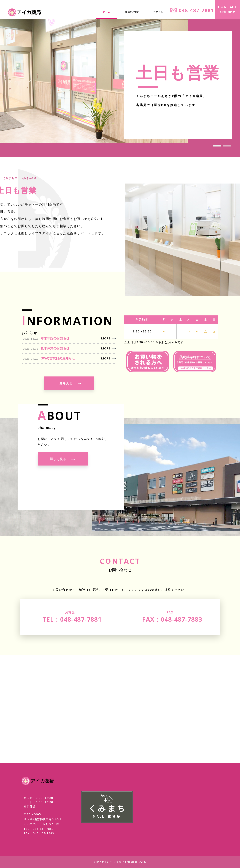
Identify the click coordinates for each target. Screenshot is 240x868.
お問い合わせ (228, 9)
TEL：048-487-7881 (39, 829)
